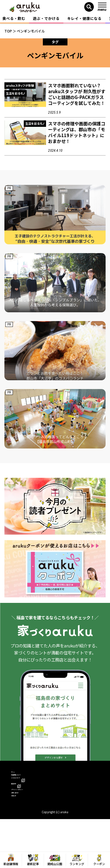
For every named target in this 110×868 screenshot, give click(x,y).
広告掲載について (26, 783)
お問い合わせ (23, 817)
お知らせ (19, 825)
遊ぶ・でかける (46, 18)
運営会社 (21, 800)
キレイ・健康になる (84, 18)
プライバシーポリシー (30, 808)
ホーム (17, 774)
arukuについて (26, 791)
